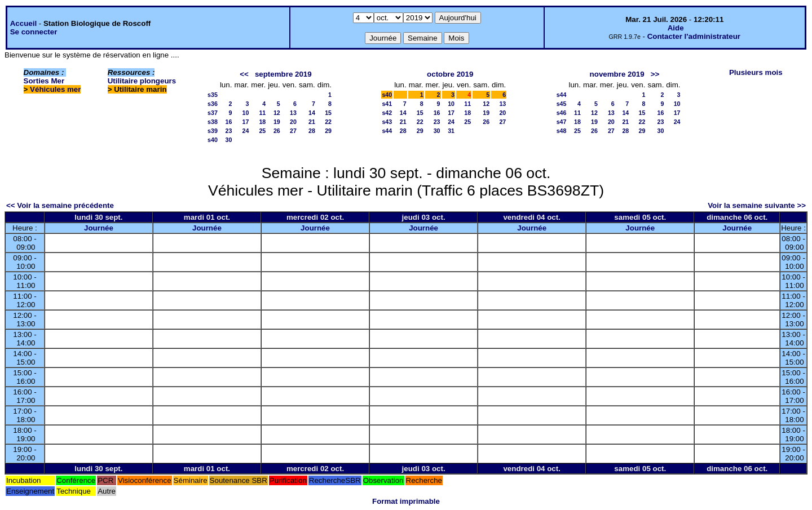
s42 (387, 113)
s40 (213, 140)
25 (262, 131)
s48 (562, 131)
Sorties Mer (44, 81)
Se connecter (34, 32)
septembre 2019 (283, 74)
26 (277, 131)
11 (262, 113)
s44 (387, 131)
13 (293, 113)
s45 (562, 104)
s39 (213, 131)
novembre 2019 (617, 74)
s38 (213, 122)
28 (312, 131)
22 (328, 122)
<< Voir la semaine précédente (60, 205)
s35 (213, 95)
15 (328, 113)
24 (245, 131)
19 (277, 122)
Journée (99, 228)
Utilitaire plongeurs (142, 81)
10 (245, 113)
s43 (387, 122)
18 (262, 122)
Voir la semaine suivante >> (757, 205)
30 (229, 140)
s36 (213, 104)
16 (229, 122)
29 (328, 131)
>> (655, 74)
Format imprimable (406, 501)
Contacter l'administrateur (694, 36)
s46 (562, 113)
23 (229, 131)
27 (293, 131)
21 (312, 122)
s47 (562, 122)
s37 (213, 113)
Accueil (23, 23)
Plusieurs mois (756, 72)
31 (451, 131)
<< (244, 74)
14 (312, 113)
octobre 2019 (450, 74)
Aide (676, 28)
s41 (387, 104)
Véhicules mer (55, 89)
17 (245, 122)
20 (293, 122)
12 (277, 113)
